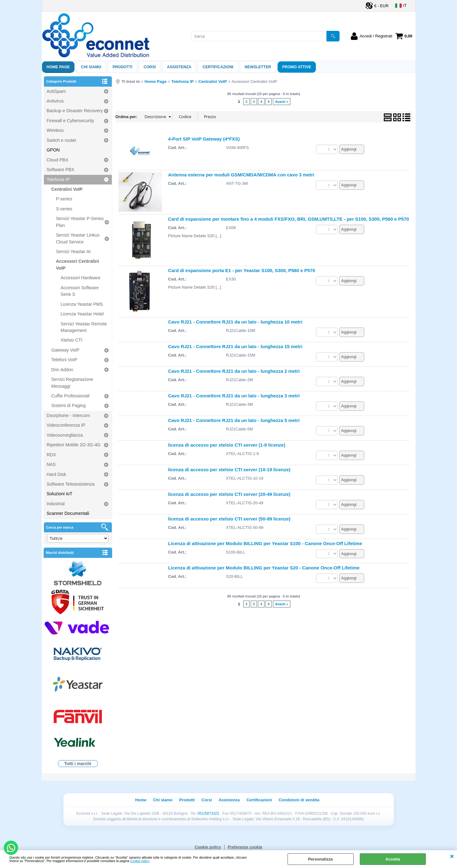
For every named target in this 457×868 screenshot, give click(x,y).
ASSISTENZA (179, 67)
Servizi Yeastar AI (73, 252)
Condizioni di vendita (299, 800)
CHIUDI (452, 856)
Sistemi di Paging (69, 405)
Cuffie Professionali (71, 396)
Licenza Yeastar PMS (82, 304)
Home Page (58, 67)
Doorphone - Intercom (68, 415)
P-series (64, 199)
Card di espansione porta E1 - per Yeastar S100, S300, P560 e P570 (242, 270)
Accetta (393, 859)
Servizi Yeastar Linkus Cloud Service (78, 238)
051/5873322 (208, 813)
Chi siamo (91, 67)
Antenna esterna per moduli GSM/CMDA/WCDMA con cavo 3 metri (241, 175)
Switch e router (62, 140)
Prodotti (122, 67)
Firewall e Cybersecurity (71, 121)
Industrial (56, 504)
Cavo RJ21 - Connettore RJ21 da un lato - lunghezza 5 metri (234, 422)
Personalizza (320, 859)
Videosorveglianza (65, 435)
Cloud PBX (58, 160)
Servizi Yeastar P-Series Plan (80, 222)
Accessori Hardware (81, 278)
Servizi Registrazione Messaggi (72, 383)
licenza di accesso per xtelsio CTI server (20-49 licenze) (229, 497)
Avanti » (282, 102)
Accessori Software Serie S (80, 291)
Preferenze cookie (245, 847)
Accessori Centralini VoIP (78, 264)
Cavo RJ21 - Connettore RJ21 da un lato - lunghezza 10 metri (235, 322)
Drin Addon (62, 370)
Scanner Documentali (68, 513)
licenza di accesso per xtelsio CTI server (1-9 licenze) (227, 447)
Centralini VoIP (67, 189)
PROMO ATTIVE (297, 67)
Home (141, 800)
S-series (64, 209)
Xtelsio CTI (72, 340)
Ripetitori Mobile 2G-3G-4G (74, 445)
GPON (53, 150)
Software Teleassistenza (71, 484)
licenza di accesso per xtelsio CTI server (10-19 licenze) (229, 472)
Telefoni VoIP (64, 360)
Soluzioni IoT (60, 494)
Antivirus (55, 101)
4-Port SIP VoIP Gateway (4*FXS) (204, 139)
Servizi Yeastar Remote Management (84, 327)
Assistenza (229, 800)
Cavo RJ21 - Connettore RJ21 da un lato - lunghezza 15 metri (235, 347)
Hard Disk (57, 474)
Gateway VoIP (66, 350)
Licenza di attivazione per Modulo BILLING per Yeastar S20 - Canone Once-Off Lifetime (264, 573)
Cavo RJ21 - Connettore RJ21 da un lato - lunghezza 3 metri (234, 397)
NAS (51, 464)
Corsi (150, 67)
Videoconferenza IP (66, 425)
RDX (51, 455)
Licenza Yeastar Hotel (82, 314)
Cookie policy (140, 861)
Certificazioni (218, 67)
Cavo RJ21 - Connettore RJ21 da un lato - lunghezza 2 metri (234, 372)
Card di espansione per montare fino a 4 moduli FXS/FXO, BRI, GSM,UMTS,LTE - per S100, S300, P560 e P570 (289, 219)
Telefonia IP (58, 180)
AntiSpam (56, 91)
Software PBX (61, 170)
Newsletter (258, 67)
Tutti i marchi (78, 764)
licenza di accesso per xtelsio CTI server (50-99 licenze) (229, 523)
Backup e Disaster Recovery (75, 111)
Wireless (55, 130)
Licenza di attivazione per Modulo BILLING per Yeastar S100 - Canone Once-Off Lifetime (265, 547)
